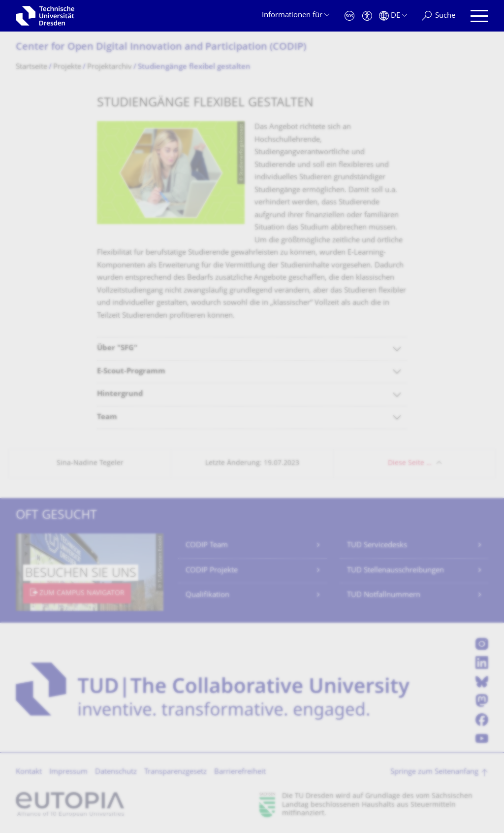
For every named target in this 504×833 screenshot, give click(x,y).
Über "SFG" (117, 349)
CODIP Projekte (212, 571)
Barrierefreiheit (240, 772)
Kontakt (29, 772)
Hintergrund (120, 394)
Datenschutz (116, 772)
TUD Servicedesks (377, 546)
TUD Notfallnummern (384, 595)
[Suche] (439, 16)
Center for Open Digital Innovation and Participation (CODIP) (161, 48)
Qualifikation (207, 595)
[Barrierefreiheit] (367, 16)
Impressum (68, 772)
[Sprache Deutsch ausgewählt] (393, 16)
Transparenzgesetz (175, 772)
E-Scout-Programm (131, 372)
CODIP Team (207, 546)
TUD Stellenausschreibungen (395, 571)
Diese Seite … (410, 463)
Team (107, 417)
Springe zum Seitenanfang (434, 772)
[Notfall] (349, 16)
